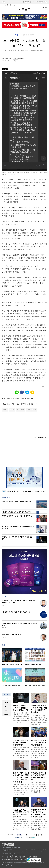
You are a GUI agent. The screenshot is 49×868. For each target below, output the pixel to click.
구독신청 (41, 2)
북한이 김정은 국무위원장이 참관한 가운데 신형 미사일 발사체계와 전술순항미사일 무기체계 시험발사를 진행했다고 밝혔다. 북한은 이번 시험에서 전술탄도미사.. (39, 787)
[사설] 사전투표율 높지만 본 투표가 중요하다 (16, 512)
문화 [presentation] (7, 710)
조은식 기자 (11, 58)
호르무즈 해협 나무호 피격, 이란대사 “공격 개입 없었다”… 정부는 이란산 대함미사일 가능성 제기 (21, 777)
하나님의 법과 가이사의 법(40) (12, 635)
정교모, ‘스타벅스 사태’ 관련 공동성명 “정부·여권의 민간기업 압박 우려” (21, 813)
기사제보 (24, 857)
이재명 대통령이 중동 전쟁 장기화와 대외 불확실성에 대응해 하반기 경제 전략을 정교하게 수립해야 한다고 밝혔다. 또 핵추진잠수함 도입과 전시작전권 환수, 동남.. (39, 824)
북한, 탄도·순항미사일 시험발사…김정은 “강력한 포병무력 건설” (39, 776)
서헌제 (4, 637)
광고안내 (11, 857)
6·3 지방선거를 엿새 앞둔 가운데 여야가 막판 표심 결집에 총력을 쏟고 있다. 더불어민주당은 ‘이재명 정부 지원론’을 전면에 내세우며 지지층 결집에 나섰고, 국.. (39, 752)
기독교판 (27, 2)
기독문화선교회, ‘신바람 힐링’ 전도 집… (35, 665)
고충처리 (16, 860)
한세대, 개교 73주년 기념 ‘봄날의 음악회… (35, 686)
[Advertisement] (25, 453)
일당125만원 (21, 410)
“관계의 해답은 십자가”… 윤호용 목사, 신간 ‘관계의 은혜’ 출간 (26, 492)
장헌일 (4, 605)
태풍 (29, 410)
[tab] (7, 698)
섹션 (4, 2)
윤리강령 (22, 860)
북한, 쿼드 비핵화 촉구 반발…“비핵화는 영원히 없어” (21, 743)
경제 (16, 35)
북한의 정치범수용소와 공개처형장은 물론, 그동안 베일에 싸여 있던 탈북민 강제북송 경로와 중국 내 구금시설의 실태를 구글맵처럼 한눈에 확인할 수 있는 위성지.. (21, 718)
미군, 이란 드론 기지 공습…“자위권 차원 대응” (17, 502)
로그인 (46, 2)
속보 (4, 491)
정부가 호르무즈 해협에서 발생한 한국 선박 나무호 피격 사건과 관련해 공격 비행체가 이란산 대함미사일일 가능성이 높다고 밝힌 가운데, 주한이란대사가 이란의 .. (21, 790)
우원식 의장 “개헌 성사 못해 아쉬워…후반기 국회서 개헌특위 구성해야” (39, 709)
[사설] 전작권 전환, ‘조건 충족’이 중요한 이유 (16, 612)
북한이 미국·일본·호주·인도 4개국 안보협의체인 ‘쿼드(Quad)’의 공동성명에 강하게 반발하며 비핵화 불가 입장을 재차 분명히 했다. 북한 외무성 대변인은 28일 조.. (21, 752)
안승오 (4, 628)
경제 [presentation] (7, 702)
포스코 (5, 410)
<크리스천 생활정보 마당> (40, 438)
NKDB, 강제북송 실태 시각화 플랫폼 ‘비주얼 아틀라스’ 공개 (20, 708)
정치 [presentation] (7, 698)
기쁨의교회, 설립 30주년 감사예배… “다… (13, 665)
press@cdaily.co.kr (19, 58)
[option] (13, 657)
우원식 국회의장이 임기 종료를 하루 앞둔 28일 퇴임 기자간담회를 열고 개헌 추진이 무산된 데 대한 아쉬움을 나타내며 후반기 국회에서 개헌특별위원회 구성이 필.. (39, 720)
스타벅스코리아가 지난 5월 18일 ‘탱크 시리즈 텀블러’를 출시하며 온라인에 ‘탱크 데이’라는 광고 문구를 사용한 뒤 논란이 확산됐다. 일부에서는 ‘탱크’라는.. (21, 824)
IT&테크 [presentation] (7, 714)
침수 (34, 410)
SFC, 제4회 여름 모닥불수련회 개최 (11, 686)
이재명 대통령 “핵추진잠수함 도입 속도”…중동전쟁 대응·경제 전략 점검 (38, 813)
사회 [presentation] (7, 706)
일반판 (33, 2)
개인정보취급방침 (33, 857)
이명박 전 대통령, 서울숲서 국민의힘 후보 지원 (17, 516)
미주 (37, 2)
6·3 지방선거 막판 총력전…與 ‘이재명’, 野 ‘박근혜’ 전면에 (39, 743)
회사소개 (4, 857)
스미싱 (12, 410)
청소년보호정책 (8, 860)
